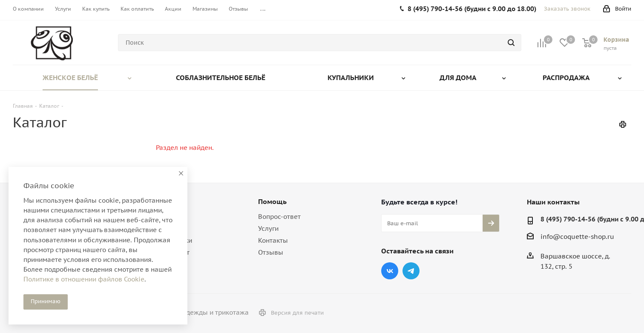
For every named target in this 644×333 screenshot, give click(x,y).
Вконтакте (390, 271)
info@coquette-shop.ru (577, 237)
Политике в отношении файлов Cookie (84, 279)
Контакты (273, 240)
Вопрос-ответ (279, 217)
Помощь (272, 201)
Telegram (411, 271)
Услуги (268, 228)
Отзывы (271, 252)
